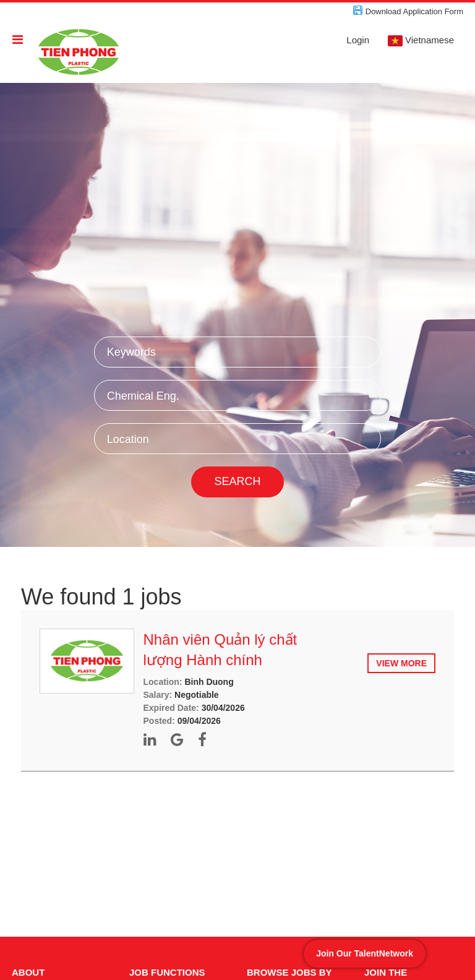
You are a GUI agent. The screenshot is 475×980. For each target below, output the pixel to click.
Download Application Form (414, 11)
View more (401, 663)
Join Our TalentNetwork (365, 953)
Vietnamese (421, 41)
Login (358, 40)
